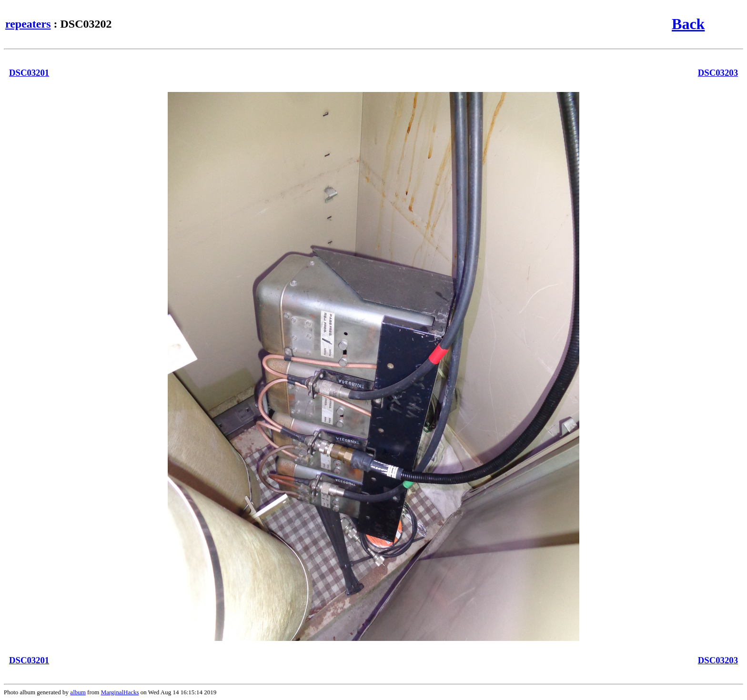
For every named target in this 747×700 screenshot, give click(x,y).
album (78, 692)
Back (688, 24)
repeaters (28, 24)
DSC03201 (29, 73)
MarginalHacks (120, 692)
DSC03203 (718, 73)
